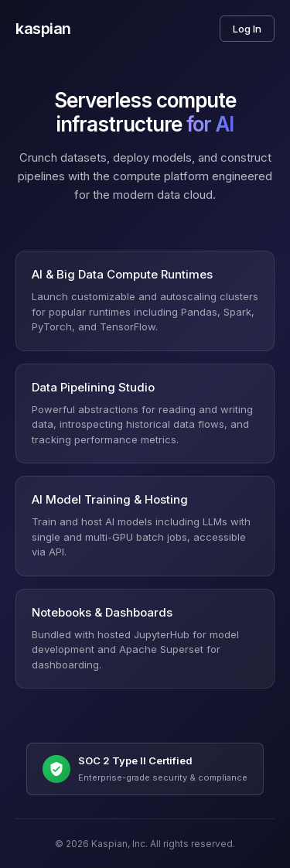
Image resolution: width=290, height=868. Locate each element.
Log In (247, 29)
